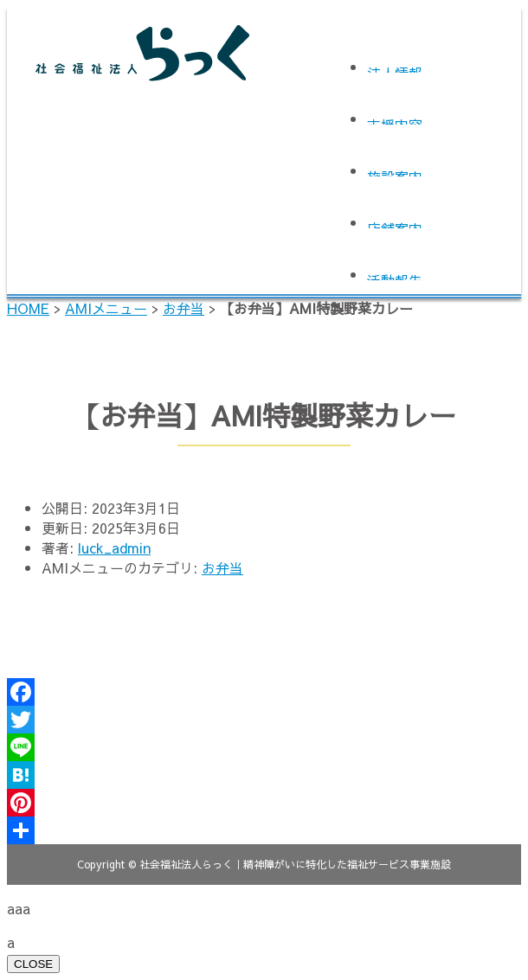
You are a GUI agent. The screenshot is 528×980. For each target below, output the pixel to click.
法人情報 (395, 68)
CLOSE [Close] (33, 964)
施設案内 (395, 172)
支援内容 (395, 120)
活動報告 (395, 275)
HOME (28, 308)
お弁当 (184, 308)
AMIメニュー (106, 308)
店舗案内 (395, 224)
